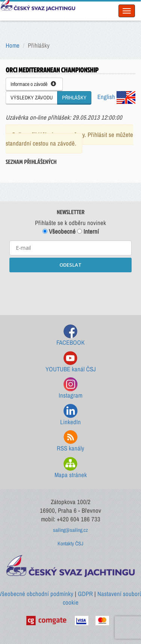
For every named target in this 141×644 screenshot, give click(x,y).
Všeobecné (59, 231)
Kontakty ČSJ (70, 543)
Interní (88, 231)
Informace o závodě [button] (33, 84)
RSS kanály (70, 441)
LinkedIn (70, 415)
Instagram (70, 388)
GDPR (85, 594)
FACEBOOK (70, 336)
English (116, 97)
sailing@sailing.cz (70, 530)
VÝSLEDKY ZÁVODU (32, 98)
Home (13, 45)
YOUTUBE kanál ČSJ (71, 362)
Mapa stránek (71, 468)
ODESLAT (70, 265)
